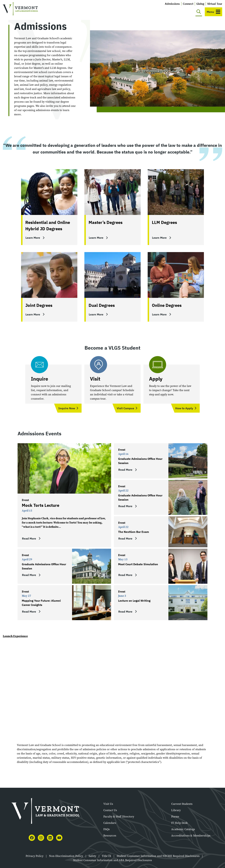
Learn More (33, 238)
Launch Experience (15, 636)
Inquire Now (67, 408)
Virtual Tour (215, 4)
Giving (200, 4)
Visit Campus (125, 408)
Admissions (172, 4)
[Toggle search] (199, 12)
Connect (188, 4)
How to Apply (184, 408)
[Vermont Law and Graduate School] (20, 9)
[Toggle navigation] (213, 12)
